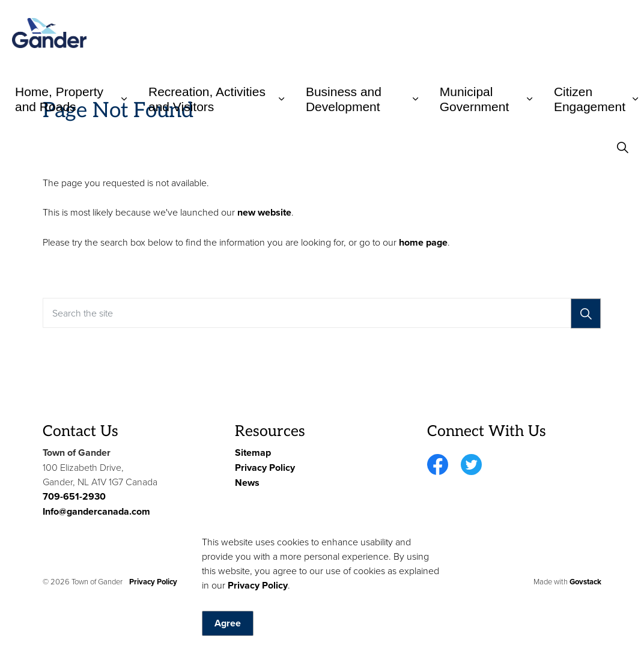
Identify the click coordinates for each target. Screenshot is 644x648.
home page (423, 242)
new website (264, 212)
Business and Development (344, 99)
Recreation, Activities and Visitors (207, 99)
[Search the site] (322, 313)
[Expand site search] (622, 147)
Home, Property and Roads (59, 99)
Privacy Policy (258, 613)
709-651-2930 (74, 496)
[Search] (586, 313)
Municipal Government (475, 99)
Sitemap (253, 453)
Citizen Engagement (590, 99)
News (247, 483)
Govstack (585, 582)
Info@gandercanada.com (96, 511)
